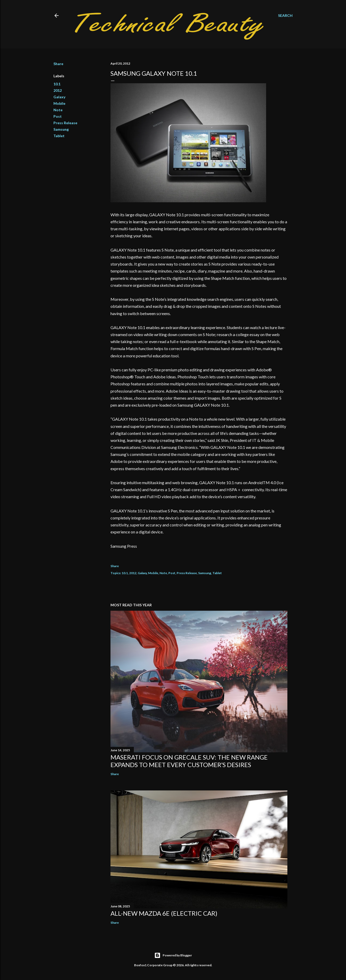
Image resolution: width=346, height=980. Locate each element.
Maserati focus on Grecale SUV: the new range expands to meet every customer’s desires (189, 761)
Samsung (61, 129)
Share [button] (58, 64)
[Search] (285, 16)
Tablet (59, 136)
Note (58, 110)
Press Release (65, 123)
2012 (58, 90)
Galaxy (59, 97)
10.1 (57, 84)
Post (58, 116)
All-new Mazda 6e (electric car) (164, 913)
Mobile (59, 103)
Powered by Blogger (173, 955)
